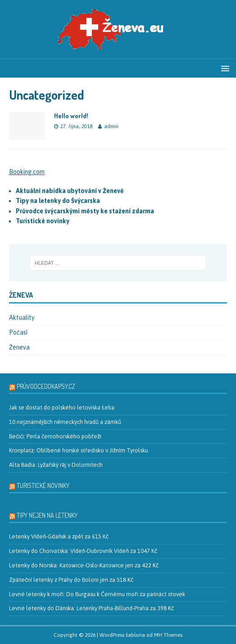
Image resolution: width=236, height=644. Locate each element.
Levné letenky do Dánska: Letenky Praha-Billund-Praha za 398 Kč (91, 608)
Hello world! (71, 116)
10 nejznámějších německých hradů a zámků (65, 422)
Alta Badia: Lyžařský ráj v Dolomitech (56, 465)
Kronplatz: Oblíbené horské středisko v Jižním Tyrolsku (79, 450)
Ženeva (19, 347)
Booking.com (27, 172)
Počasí (18, 332)
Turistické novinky (43, 485)
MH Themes (168, 635)
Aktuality (22, 317)
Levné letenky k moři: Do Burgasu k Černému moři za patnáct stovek (97, 594)
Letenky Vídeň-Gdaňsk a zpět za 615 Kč (59, 536)
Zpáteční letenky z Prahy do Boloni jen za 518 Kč (71, 580)
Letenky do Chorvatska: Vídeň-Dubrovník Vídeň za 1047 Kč (83, 551)
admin (111, 126)
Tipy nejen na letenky (47, 515)
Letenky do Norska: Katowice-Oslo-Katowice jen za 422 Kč (84, 565)
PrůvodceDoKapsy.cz (46, 386)
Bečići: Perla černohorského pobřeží (55, 436)
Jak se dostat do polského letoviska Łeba (62, 407)
